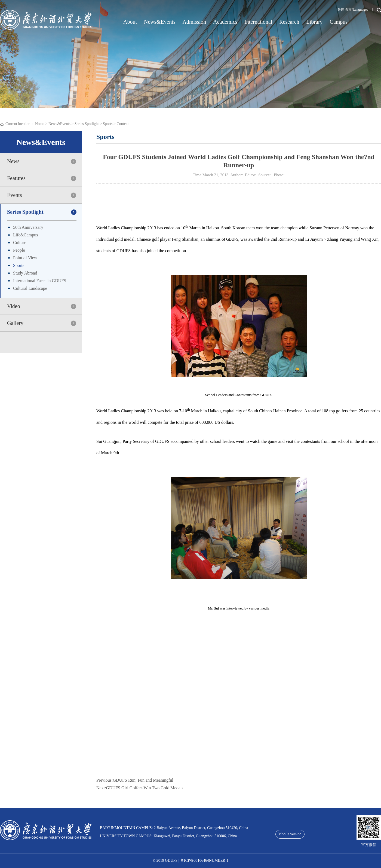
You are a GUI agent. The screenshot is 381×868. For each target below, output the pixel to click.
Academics (225, 22)
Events (14, 195)
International (258, 22)
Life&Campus (26, 235)
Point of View (25, 258)
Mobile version (290, 834)
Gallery (15, 323)
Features (16, 178)
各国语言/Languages (353, 9)
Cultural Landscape (30, 288)
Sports (108, 124)
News (13, 161)
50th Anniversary (28, 227)
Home (40, 124)
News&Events (160, 22)
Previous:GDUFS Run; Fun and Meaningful (135, 780)
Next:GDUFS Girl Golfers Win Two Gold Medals (140, 788)
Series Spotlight (87, 124)
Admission (194, 22)
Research (289, 22)
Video (14, 306)
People (19, 250)
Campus (339, 22)
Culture (20, 243)
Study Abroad (25, 273)
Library (315, 22)
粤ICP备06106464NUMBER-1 (204, 861)
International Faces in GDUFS (40, 281)
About (130, 22)
